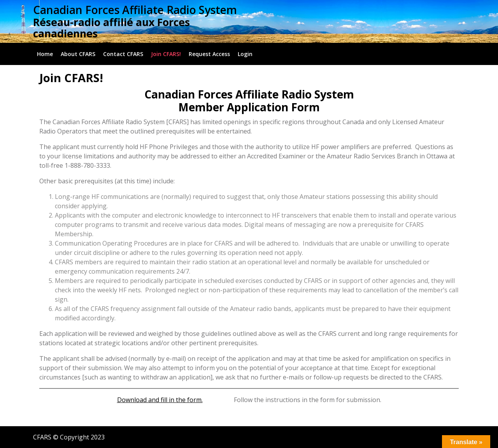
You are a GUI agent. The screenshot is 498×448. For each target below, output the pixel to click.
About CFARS (78, 54)
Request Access (209, 54)
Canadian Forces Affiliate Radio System (135, 10)
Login (245, 54)
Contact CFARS (123, 54)
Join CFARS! (166, 54)
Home (45, 54)
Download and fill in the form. (160, 400)
